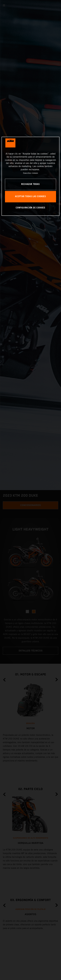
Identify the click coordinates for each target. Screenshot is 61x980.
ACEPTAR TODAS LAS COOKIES (30, 197)
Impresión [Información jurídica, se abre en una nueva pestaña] (35, 173)
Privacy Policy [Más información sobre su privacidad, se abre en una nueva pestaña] (27, 173)
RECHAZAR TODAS (30, 184)
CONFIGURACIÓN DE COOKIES (30, 208)
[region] (30, 176)
